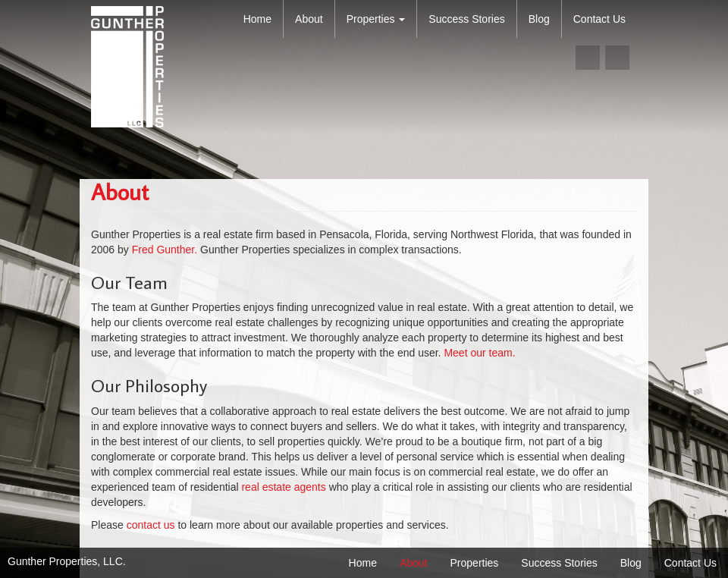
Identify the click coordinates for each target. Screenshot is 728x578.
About (309, 19)
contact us (151, 525)
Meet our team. (479, 353)
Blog (539, 19)
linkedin (617, 58)
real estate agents (285, 487)
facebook (588, 58)
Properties (376, 19)
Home (257, 19)
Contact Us (599, 19)
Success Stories (466, 19)
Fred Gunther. (165, 250)
